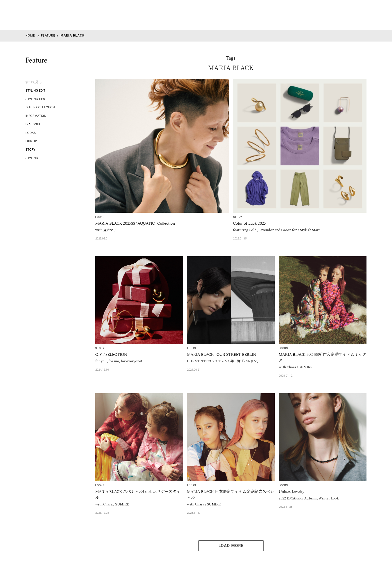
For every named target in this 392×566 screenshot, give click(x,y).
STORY (30, 150)
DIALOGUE (33, 124)
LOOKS (31, 133)
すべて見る (34, 82)
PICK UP (31, 141)
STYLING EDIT (35, 90)
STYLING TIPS (35, 99)
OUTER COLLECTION (40, 107)
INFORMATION (36, 116)
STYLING (32, 158)
